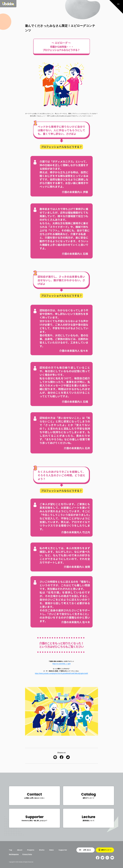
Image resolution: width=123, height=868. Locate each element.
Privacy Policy (27, 854)
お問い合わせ (85, 850)
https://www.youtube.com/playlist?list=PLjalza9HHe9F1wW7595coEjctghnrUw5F (61, 673)
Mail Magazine (14, 854)
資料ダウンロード (105, 850)
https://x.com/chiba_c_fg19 (62, 664)
